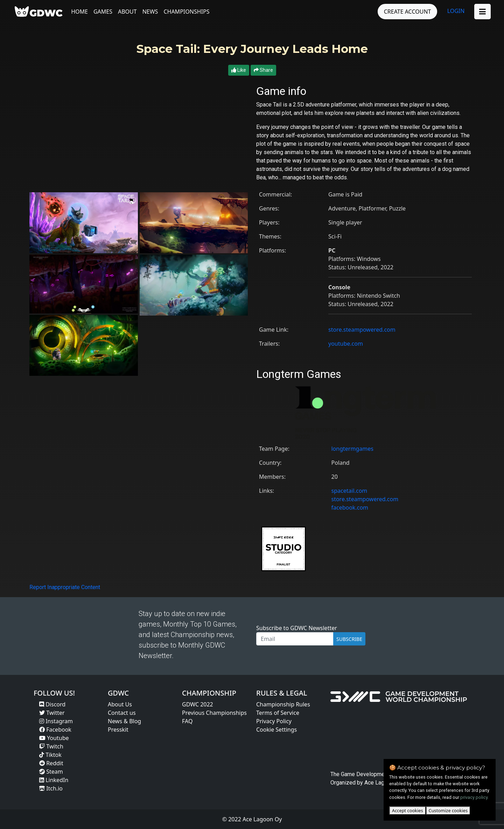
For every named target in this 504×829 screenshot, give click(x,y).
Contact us (122, 713)
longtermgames (352, 449)
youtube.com (346, 344)
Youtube (54, 738)
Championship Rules (283, 704)
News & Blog (124, 721)
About (128, 12)
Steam (51, 772)
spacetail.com (349, 491)
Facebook (55, 730)
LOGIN (455, 11)
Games (104, 12)
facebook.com (350, 507)
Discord (52, 704)
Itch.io (51, 788)
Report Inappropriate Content (65, 587)
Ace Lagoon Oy (383, 783)
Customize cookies (448, 810)
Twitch (51, 746)
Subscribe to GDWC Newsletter (297, 628)
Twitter (52, 713)
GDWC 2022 (198, 704)
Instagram (56, 721)
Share (263, 70)
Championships (187, 12)
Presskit (118, 730)
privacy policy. (474, 797)
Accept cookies (408, 810)
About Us (120, 704)
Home (80, 12)
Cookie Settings (276, 730)
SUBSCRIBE (349, 639)
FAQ (187, 721)
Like (239, 70)
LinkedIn (54, 780)
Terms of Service (278, 713)
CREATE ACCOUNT (407, 12)
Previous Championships (214, 713)
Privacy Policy (274, 721)
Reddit (51, 763)
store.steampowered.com (362, 330)
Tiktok (50, 755)
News (151, 12)
